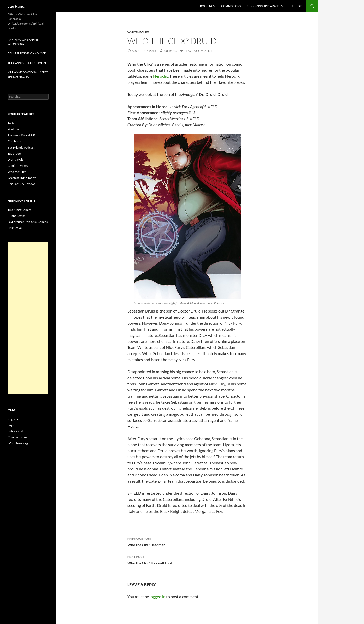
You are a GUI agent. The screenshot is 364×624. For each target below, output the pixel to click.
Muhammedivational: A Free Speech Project (28, 74)
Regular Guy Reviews (21, 184)
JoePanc (16, 6)
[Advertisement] (28, 318)
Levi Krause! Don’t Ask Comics (28, 222)
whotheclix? (138, 32)
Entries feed (15, 431)
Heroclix (161, 76)
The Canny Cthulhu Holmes (28, 63)
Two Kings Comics (19, 210)
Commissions (231, 6)
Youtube (13, 129)
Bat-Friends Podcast (21, 147)
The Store (296, 6)
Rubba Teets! (16, 216)
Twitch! (13, 123)
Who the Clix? (17, 172)
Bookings (207, 6)
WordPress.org (18, 443)
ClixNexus (14, 141)
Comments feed (18, 437)
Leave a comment (198, 51)
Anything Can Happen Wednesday (23, 42)
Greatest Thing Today (22, 178)
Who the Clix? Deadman (187, 541)
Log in (12, 425)
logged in (157, 597)
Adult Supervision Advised (27, 53)
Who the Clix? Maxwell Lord (187, 559)
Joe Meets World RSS (21, 135)
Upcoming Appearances (265, 6)
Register (13, 419)
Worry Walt (15, 160)
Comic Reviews (18, 166)
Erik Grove (15, 228)
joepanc (170, 51)
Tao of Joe (14, 153)
